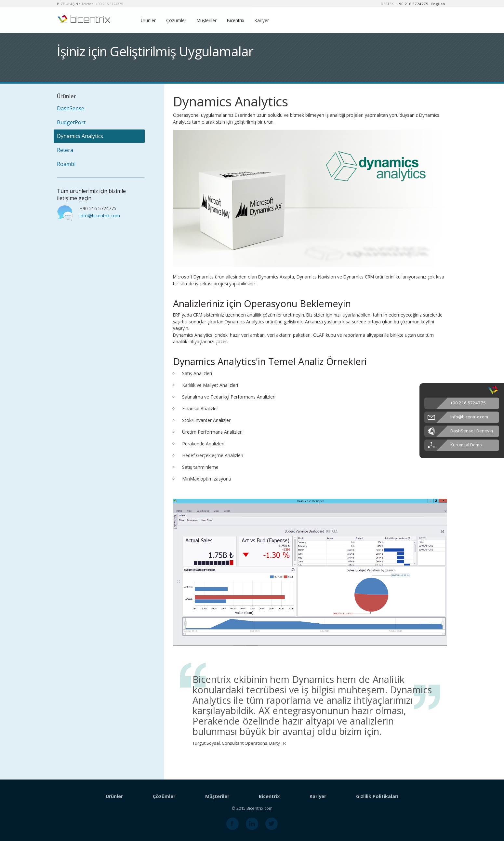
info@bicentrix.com (100, 216)
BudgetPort (71, 122)
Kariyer (262, 20)
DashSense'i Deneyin (472, 431)
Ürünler (148, 20)
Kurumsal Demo (466, 445)
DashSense (71, 108)
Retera (65, 150)
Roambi (66, 164)
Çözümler (176, 20)
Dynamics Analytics (80, 136)
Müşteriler (207, 20)
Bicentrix (236, 20)
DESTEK (387, 4)
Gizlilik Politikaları (377, 796)
